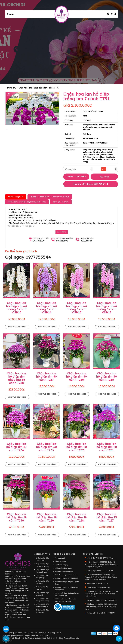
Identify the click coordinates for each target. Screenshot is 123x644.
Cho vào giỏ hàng (17, 327)
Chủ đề (27, 633)
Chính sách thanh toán (64, 571)
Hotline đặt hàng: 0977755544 (91, 184)
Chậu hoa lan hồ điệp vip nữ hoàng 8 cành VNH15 (16, 308)
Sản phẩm (18, 633)
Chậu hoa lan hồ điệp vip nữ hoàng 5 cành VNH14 (46, 308)
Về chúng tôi (60, 558)
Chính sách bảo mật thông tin (67, 578)
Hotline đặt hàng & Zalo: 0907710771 (101, 613)
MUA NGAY (104, 177)
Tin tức (58, 633)
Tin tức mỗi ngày (62, 565)
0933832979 (39, 241)
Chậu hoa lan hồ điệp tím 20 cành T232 (77, 447)
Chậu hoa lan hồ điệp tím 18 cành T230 (17, 517)
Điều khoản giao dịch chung (66, 575)
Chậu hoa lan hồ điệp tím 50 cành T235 (107, 377)
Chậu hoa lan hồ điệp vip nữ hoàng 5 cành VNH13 (77, 308)
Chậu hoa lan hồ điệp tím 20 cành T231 (107, 447)
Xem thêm (62, 232)
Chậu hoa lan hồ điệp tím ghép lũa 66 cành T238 (17, 378)
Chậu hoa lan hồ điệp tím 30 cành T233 (46, 447)
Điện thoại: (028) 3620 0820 (98, 583)
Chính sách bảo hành (63, 568)
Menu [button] (10, 14)
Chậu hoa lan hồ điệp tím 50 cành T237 (46, 377)
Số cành (34, 633)
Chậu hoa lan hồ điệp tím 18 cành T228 (77, 517)
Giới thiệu (43, 633)
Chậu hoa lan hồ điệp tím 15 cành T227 (107, 517)
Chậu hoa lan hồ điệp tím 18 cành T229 (47, 517)
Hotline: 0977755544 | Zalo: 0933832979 (102, 600)
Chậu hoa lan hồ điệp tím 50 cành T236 (77, 377)
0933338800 (62, 241)
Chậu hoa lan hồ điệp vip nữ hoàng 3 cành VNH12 (107, 308)
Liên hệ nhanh (61, 561)
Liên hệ (51, 633)
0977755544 (86, 241)
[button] (114, 14)
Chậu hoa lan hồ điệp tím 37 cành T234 (16, 447)
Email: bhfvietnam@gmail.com (99, 587)
